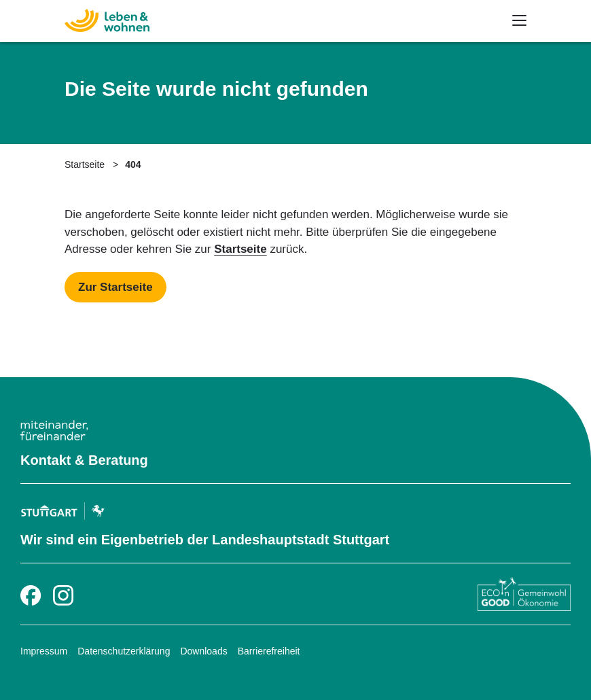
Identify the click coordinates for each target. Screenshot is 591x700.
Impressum (44, 651)
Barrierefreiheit (269, 651)
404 (133, 164)
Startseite (85, 164)
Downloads (203, 651)
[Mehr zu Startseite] (115, 287)
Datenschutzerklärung (124, 651)
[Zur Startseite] (80, 19)
